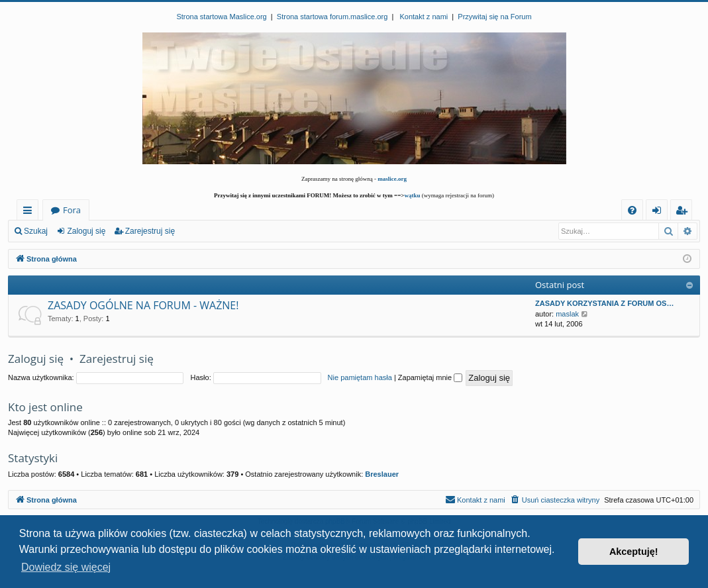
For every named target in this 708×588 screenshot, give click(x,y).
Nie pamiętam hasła (360, 377)
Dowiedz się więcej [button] (66, 567)
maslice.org (392, 179)
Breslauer (382, 474)
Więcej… (30, 212)
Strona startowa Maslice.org (221, 17)
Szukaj (36, 231)
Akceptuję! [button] (634, 552)
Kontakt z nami (424, 17)
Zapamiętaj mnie (430, 377)
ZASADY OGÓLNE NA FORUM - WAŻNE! (143, 305)
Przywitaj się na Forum (494, 17)
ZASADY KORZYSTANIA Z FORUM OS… (604, 303)
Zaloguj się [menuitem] (659, 212)
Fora (72, 210)
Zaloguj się (86, 231)
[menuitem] (632, 210)
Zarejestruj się (150, 231)
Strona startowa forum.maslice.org (332, 17)
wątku (412, 195)
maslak (567, 314)
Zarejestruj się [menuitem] (685, 212)
